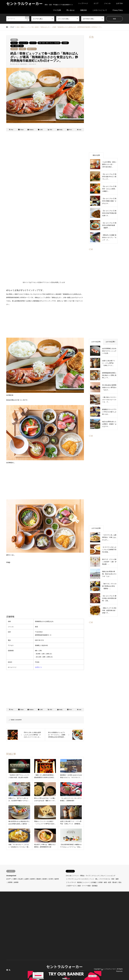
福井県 (57, 879)
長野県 (10, 882)
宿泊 (120, 882)
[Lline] (40, 130)
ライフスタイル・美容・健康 (109, 879)
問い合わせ (71, 10)
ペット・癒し (94, 879)
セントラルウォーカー (64, 967)
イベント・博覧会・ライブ (82, 876)
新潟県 (45, 879)
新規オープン (32, 49)
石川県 (51, 879)
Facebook (7, 970)
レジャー (86, 882)
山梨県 (26, 879)
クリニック (95, 876)
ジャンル (107, 3)
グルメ (14, 43)
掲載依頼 (84, 10)
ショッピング (24, 43)
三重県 (14, 879)
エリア (96, 3)
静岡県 (14, 40)
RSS (10, 970)
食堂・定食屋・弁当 (17, 46)
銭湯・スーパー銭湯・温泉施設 (88, 886)
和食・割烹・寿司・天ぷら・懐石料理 (49, 43)
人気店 (22, 49)
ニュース (78, 879)
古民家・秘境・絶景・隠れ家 (107, 882)
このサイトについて (100, 10)
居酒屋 (65, 43)
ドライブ (33, 43)
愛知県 (39, 879)
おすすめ (119, 3)
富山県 (21, 879)
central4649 (18, 720)
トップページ (83, 3)
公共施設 (94, 882)
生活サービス (72, 886)
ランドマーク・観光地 (75, 882)
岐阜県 (33, 879)
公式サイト (39, 667)
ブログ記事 (57, 10)
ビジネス (85, 879)
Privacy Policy (118, 10)
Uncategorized (11, 876)
